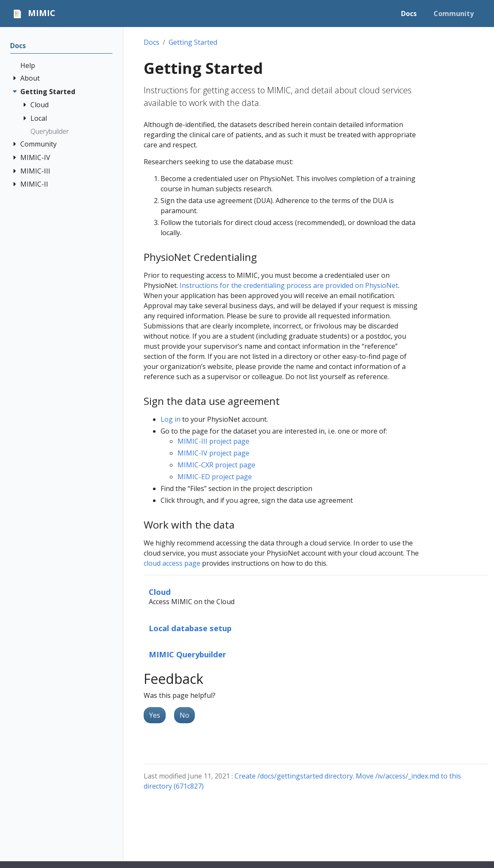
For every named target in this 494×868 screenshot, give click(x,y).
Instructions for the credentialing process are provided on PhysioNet (289, 285)
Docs (151, 42)
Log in (171, 419)
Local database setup (190, 628)
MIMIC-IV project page (213, 453)
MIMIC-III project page (213, 441)
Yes (155, 715)
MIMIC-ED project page (215, 477)
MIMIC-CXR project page (216, 465)
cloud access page (172, 563)
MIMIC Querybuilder (187, 654)
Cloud (160, 592)
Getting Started (193, 42)
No (184, 715)
